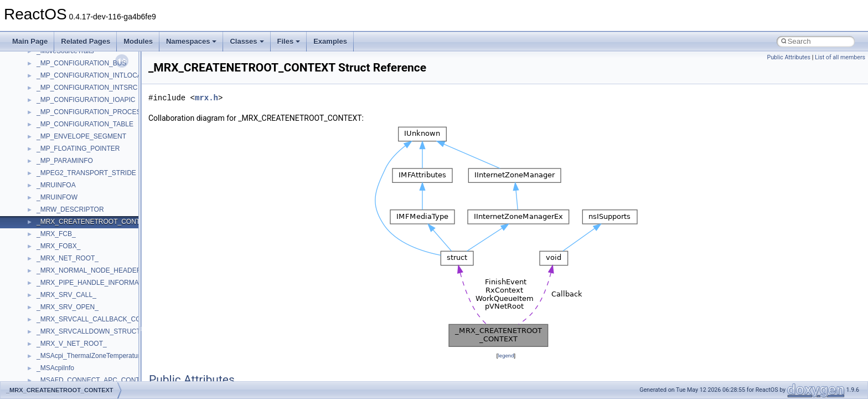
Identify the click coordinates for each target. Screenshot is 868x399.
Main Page (30, 41)
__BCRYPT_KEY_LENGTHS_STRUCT (95, 352)
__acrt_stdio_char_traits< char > (84, 242)
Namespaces (192, 41)
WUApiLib (51, 132)
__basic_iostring (61, 340)
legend (506, 355)
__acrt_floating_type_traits (76, 157)
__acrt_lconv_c (59, 206)
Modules (138, 41)
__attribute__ (56, 315)
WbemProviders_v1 (66, 71)
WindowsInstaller (62, 96)
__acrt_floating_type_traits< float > (87, 181)
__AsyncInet (55, 303)
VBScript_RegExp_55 (69, 59)
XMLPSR (50, 145)
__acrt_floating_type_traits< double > (91, 169)
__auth (47, 328)
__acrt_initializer (61, 193)
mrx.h (206, 98)
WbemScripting (59, 84)
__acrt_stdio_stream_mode (77, 267)
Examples (330, 41)
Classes (247, 41)
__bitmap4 (52, 364)
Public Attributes (789, 57)
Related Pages (86, 41)
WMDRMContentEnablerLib (77, 120)
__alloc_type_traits (64, 291)
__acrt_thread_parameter (74, 279)
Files (289, 41)
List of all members (840, 57)
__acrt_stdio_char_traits (72, 230)
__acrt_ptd (52, 218)
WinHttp (48, 108)
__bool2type (55, 376)
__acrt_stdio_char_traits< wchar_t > (89, 254)
